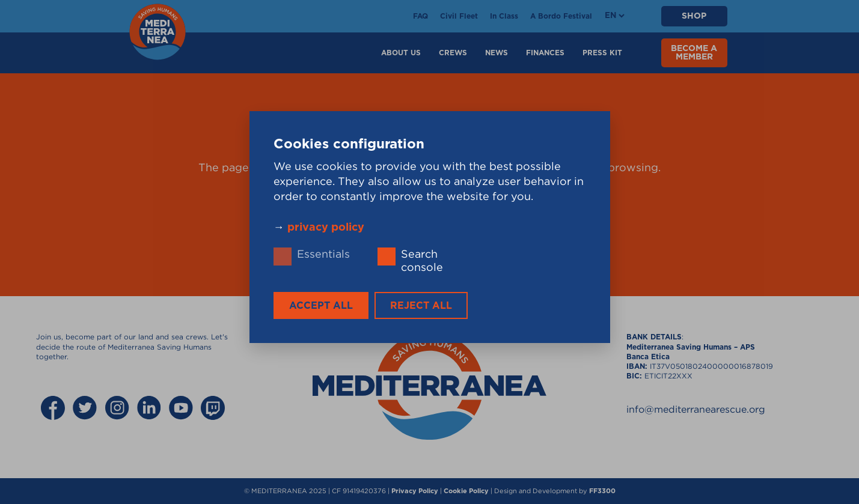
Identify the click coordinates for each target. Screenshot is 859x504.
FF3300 (602, 491)
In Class (504, 16)
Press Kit (602, 53)
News (497, 53)
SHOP (694, 16)
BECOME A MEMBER (694, 53)
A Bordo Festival (561, 16)
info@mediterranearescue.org (696, 409)
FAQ (420, 16)
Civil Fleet (459, 16)
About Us (401, 53)
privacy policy (326, 228)
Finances (545, 53)
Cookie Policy (466, 491)
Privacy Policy (415, 491)
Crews (453, 53)
